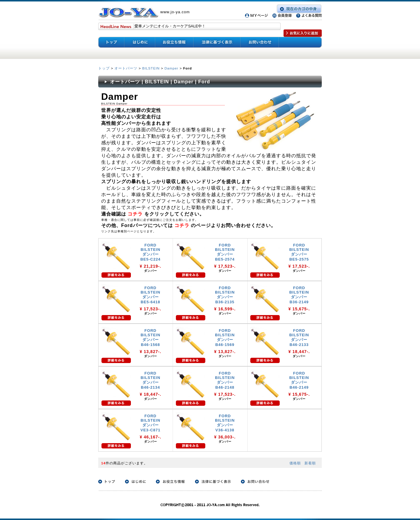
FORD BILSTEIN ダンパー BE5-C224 (150, 252)
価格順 (295, 463)
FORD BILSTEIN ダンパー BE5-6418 (150, 295)
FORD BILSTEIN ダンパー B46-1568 (150, 338)
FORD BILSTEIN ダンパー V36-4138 (225, 423)
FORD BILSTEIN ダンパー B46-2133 (299, 338)
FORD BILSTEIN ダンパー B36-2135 (225, 295)
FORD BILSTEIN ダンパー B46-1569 (225, 338)
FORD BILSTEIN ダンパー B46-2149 (299, 380)
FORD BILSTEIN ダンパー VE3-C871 (151, 423)
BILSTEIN (151, 68)
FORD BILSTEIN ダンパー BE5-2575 (299, 252)
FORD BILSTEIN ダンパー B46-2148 (225, 380)
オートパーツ (126, 68)
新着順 (310, 463)
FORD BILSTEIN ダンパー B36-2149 (299, 295)
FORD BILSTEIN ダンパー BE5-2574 (225, 252)
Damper (171, 68)
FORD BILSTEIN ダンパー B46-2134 (150, 380)
